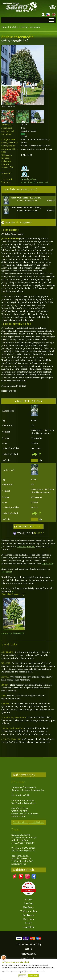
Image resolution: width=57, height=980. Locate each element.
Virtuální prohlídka (28, 822)
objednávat (7, 572)
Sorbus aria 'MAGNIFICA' (13, 633)
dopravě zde (48, 564)
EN (53, 14)
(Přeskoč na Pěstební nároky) (12, 234)
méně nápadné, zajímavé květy (35, 182)
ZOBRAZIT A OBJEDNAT (18, 223)
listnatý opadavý (28, 179)
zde (13, 591)
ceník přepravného (26, 547)
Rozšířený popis (9, 391)
